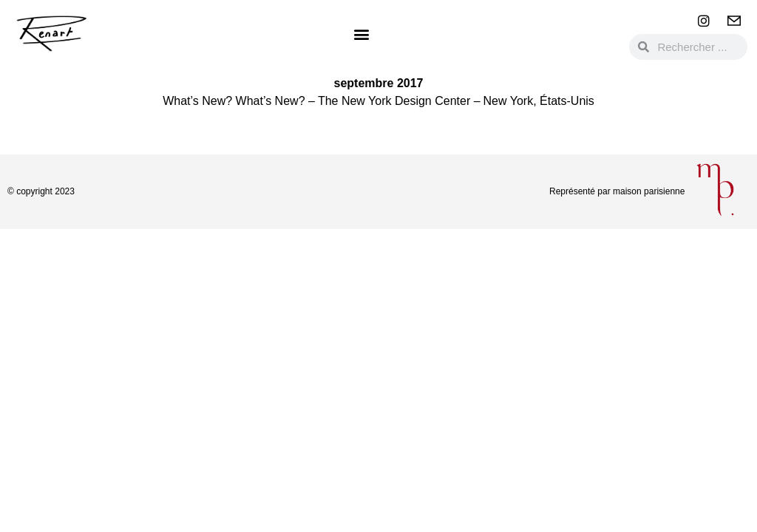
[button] (361, 34)
